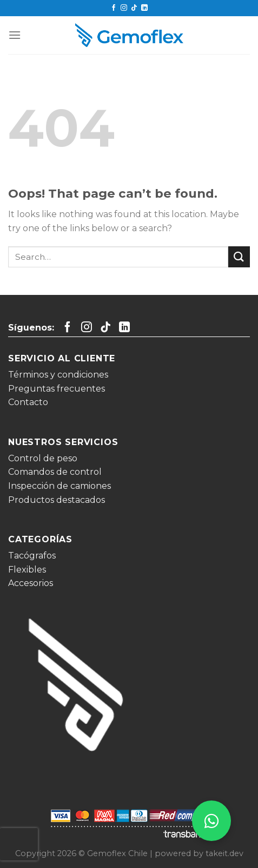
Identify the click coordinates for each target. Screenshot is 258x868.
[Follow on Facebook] (114, 8)
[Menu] (15, 35)
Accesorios (31, 583)
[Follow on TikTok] (134, 8)
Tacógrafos (32, 556)
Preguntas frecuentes (57, 389)
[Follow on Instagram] (124, 8)
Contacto (28, 402)
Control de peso (43, 458)
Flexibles (27, 570)
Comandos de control (55, 472)
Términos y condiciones (58, 375)
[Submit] (239, 257)
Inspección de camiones (59, 486)
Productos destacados (57, 500)
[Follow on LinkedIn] (144, 8)
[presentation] (19, 844)
